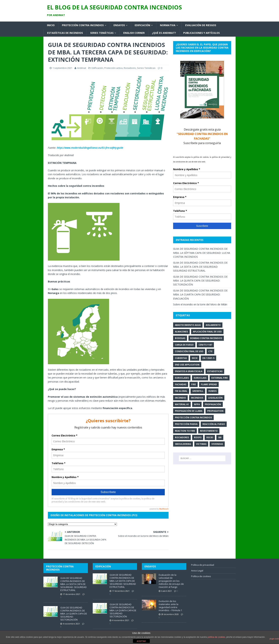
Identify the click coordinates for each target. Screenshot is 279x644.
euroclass (200, 378)
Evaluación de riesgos (201, 25)
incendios (197, 398)
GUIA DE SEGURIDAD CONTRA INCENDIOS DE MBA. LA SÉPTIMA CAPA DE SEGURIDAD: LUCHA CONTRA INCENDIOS (202, 253)
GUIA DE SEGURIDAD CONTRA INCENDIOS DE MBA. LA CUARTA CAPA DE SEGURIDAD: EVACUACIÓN (200, 295)
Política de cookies (201, 576)
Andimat (81, 68)
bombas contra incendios (206, 338)
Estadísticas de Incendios (65, 33)
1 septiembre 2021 (62, 68)
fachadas (181, 384)
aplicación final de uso (207, 332)
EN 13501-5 (208, 358)
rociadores (182, 437)
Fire (194, 384)
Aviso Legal (197, 571)
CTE (210, 351)
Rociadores (130, 68)
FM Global (181, 391)
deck (195, 358)
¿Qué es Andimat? (164, 33)
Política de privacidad (203, 565)
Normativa (168, 25)
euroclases (182, 378)
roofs (198, 437)
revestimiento (209, 431)
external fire (220, 378)
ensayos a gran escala (189, 371)
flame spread (209, 384)
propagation (215, 411)
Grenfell (198, 391)
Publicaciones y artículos (202, 33)
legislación (215, 398)
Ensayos (119, 25)
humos (212, 391)
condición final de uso (189, 351)
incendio (180, 398)
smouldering (183, 444)
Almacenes (181, 332)
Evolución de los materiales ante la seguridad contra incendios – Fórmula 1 (170, 606)
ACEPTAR (141, 641)
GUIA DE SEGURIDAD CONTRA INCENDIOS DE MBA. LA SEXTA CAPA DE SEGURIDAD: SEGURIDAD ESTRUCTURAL (200, 267)
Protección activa (113, 68)
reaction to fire (185, 431)
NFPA (197, 404)
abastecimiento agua (188, 325)
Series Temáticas (102, 33)
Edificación (142, 25)
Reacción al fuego (214, 424)
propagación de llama (189, 411)
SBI (220, 437)
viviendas (217, 444)
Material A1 (182, 404)
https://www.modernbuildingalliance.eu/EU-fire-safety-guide (90, 148)
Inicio (51, 25)
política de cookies (216, 637)
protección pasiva (186, 424)
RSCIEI (210, 437)
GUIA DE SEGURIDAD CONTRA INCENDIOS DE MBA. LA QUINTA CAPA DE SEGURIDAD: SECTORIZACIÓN (200, 281)
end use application (187, 365)
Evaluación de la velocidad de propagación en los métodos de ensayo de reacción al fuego (171, 581)
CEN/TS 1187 (205, 345)
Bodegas (180, 338)
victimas (201, 444)
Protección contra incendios (83, 25)
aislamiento (213, 325)
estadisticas (215, 371)
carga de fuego (184, 345)
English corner (134, 33)
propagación (213, 404)
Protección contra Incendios (193, 418)
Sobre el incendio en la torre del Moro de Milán (200, 304)
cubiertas (181, 358)
